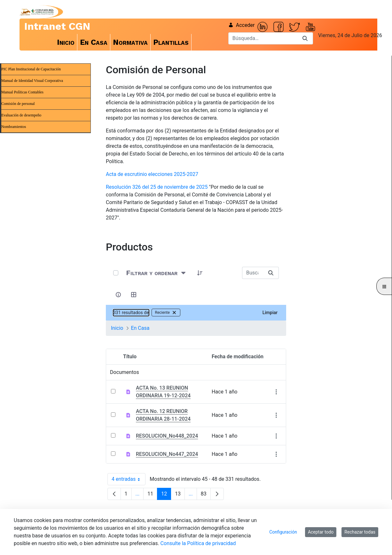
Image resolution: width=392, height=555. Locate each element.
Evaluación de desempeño (21, 115)
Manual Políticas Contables (22, 92)
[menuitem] (66, 42)
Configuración (283, 532)
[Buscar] (263, 38)
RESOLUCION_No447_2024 (167, 454)
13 (180, 495)
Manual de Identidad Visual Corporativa (32, 81)
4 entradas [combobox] (129, 479)
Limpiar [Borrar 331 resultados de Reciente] (270, 313)
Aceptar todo (321, 532)
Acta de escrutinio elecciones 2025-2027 (152, 174)
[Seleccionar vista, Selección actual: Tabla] (134, 295)
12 (166, 495)
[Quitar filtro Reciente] (174, 313)
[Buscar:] (253, 273)
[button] (200, 273)
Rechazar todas (360, 532)
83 (206, 495)
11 (152, 495)
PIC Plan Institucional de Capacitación (31, 69)
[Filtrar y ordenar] (157, 273)
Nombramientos (14, 127)
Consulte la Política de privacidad (198, 543)
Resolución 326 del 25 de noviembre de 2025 (157, 187)
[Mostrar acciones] (276, 392)
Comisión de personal (18, 104)
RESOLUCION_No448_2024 (167, 436)
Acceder (242, 25)
